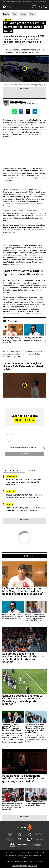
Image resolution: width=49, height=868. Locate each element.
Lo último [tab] (31, 471)
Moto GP (32, 14)
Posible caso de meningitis (24, 1)
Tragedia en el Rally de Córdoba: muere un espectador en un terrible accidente (25, 509)
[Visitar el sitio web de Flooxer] (37, 845)
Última (34, 7)
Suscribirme (24, 454)
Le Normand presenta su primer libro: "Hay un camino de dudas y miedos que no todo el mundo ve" (23, 591)
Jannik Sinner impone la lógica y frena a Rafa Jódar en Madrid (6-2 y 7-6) (24, 367)
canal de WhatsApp (28, 352)
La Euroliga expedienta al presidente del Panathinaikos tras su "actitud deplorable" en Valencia (24, 658)
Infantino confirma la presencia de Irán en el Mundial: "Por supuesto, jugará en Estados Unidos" (12, 728)
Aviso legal (10, 862)
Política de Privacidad (29, 448)
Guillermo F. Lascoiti (18, 102)
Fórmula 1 (23, 14)
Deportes (24, 556)
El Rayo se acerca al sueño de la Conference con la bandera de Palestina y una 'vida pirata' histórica (22, 700)
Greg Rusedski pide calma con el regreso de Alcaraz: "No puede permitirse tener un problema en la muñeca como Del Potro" (35, 729)
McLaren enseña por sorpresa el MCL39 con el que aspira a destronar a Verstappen (25, 51)
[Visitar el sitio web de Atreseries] (20, 840)
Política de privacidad (22, 862)
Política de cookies (37, 862)
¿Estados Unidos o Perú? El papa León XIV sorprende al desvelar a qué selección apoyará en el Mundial (35, 618)
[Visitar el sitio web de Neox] (29, 835)
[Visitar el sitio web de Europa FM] (39, 840)
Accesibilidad (33, 866)
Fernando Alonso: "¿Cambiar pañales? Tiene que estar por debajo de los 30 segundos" (24, 482)
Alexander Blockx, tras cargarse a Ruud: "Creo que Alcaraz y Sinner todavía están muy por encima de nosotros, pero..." (12, 806)
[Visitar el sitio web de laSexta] (20, 835)
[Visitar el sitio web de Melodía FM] (12, 845)
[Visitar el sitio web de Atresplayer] (25, 845)
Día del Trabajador (9, 1)
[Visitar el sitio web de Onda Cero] (29, 840)
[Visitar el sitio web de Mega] (10, 840)
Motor (15, 14)
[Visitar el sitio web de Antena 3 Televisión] (10, 835)
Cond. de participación (19, 866)
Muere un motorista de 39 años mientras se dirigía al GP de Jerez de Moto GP (25, 496)
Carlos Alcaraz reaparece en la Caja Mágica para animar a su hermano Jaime (35, 804)
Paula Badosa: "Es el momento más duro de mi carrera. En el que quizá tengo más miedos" (23, 779)
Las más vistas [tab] (10, 471)
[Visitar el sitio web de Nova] (39, 835)
